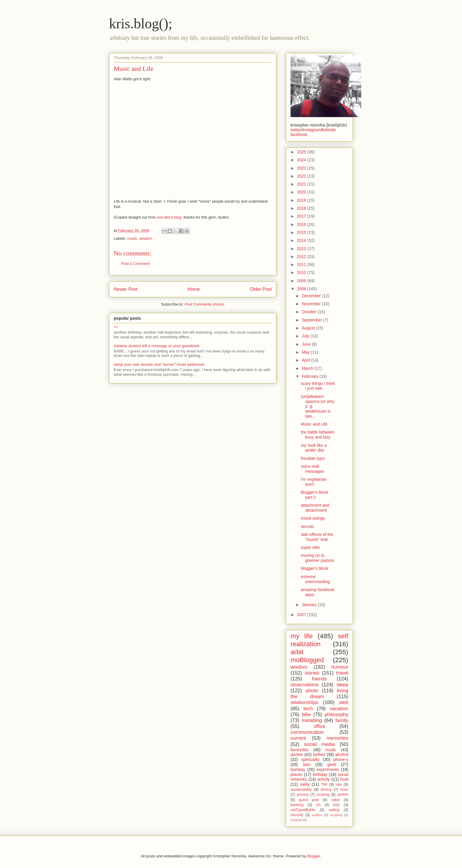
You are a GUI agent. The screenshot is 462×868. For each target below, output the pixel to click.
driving (326, 790)
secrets (307, 526)
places (296, 775)
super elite (310, 547)
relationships (304, 702)
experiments (328, 769)
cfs (318, 805)
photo (312, 691)
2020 (302, 192)
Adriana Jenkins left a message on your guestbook (157, 346)
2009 (302, 281)
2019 (302, 200)
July (306, 336)
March (308, 368)
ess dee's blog (169, 217)
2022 (302, 176)
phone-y (341, 759)
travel (342, 673)
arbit (297, 652)
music (132, 238)
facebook (299, 134)
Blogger (314, 856)
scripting (336, 815)
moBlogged (307, 660)
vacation (339, 709)
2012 (302, 257)
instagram (312, 130)
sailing (334, 810)
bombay (298, 769)
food (344, 779)
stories (312, 673)
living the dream (319, 694)
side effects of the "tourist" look (317, 537)
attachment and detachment (315, 508)
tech (308, 709)
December (312, 296)
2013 (302, 249)
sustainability (301, 790)
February (311, 376)
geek (332, 764)
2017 (302, 216)
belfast (319, 754)
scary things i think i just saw (318, 386)
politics (317, 815)
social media (320, 744)
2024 (302, 160)
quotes (297, 754)
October (310, 312)
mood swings (313, 518)
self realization (319, 640)
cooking (323, 795)
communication (307, 732)
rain (339, 785)
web (344, 702)
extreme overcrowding (315, 579)
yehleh (343, 795)
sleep (342, 685)
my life (302, 636)
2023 (302, 168)
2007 (302, 615)
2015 (302, 232)
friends (319, 679)
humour (340, 667)
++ (116, 327)
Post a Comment (135, 264)
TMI (324, 785)
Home (194, 289)
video (335, 800)
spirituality (310, 759)
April (306, 360)
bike (306, 714)
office (319, 726)
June (307, 344)
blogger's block (315, 568)
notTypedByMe (303, 810)
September (312, 320)
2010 (302, 273)
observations (305, 685)
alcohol (342, 754)
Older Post (261, 289)
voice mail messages (312, 469)
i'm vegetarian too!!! (314, 482)
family (342, 720)
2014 (302, 240)
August (309, 328)
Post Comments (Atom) (204, 304)
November (312, 304)
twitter (296, 130)
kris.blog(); (141, 23)
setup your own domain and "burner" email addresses (159, 364)
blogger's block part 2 (315, 495)
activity (324, 779)
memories (337, 738)
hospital (296, 820)
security (297, 815)
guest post (309, 800)
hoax (344, 790)
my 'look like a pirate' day (314, 448)
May (306, 352)
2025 (302, 152)
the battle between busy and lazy (318, 435)
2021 (302, 184)
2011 (302, 265)
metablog (312, 720)
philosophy (336, 714)
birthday (320, 775)
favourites (300, 750)
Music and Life (314, 424)
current (298, 738)
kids (336, 805)
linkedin (329, 130)
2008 (302, 289)
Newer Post (126, 289)
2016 (302, 224)
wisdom (146, 238)
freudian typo (313, 458)
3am (307, 764)
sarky (305, 784)
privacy (303, 795)
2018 (302, 208)
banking (297, 805)
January (310, 605)
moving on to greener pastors (317, 558)
